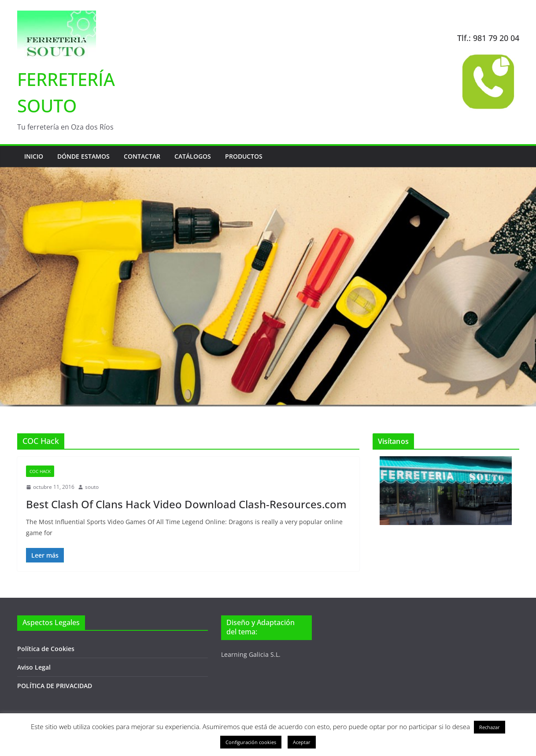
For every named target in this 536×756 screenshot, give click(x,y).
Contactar (142, 156)
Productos (244, 156)
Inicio (34, 156)
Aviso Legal (34, 667)
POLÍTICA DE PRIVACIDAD (55, 686)
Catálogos (193, 156)
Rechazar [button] (490, 727)
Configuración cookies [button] (251, 742)
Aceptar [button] (302, 742)
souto (92, 487)
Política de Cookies (46, 649)
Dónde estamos (83, 156)
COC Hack (40, 471)
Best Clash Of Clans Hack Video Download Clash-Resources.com (186, 504)
